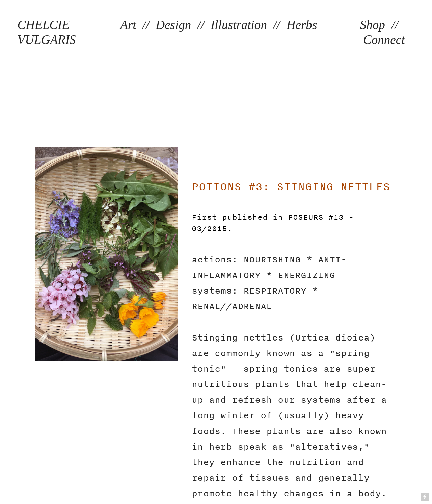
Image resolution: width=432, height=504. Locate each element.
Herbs (302, 25)
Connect (384, 40)
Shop (373, 25)
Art (128, 25)
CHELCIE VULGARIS (47, 32)
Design (173, 25)
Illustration (239, 25)
